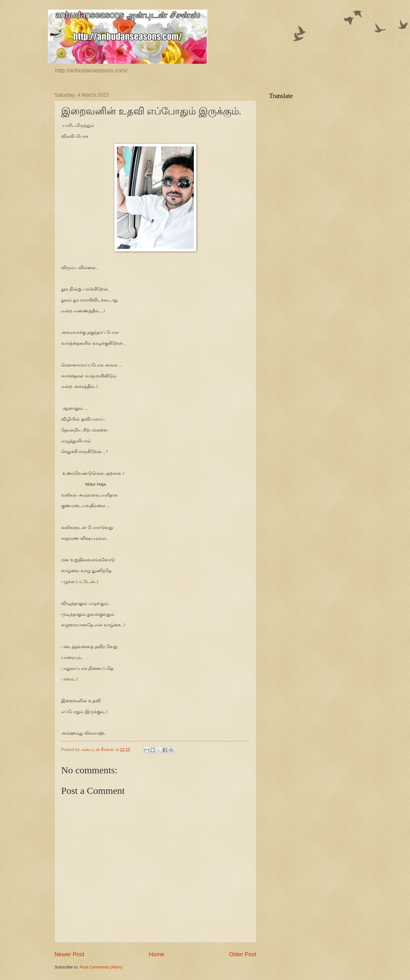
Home (157, 954)
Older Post (243, 954)
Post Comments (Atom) (101, 967)
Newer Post (69, 954)
